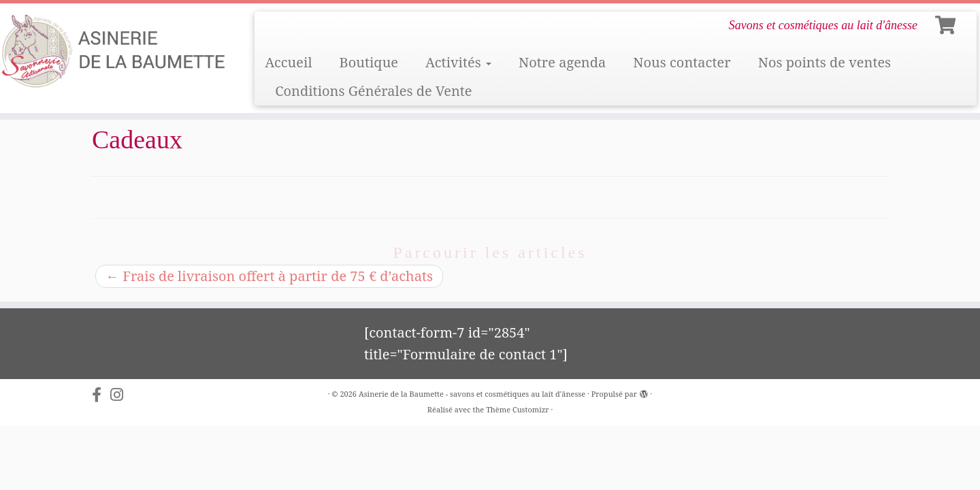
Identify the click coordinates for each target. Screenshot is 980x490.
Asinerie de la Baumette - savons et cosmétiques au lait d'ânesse (472, 394)
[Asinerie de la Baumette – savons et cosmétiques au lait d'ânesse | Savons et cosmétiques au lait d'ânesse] (113, 52)
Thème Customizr (517, 409)
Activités (458, 62)
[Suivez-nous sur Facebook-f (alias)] (101, 395)
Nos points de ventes (825, 62)
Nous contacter (682, 62)
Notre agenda (562, 62)
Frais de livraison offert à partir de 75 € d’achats (269, 276)
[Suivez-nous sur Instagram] (121, 395)
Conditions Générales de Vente (373, 91)
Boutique (369, 62)
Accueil (288, 62)
